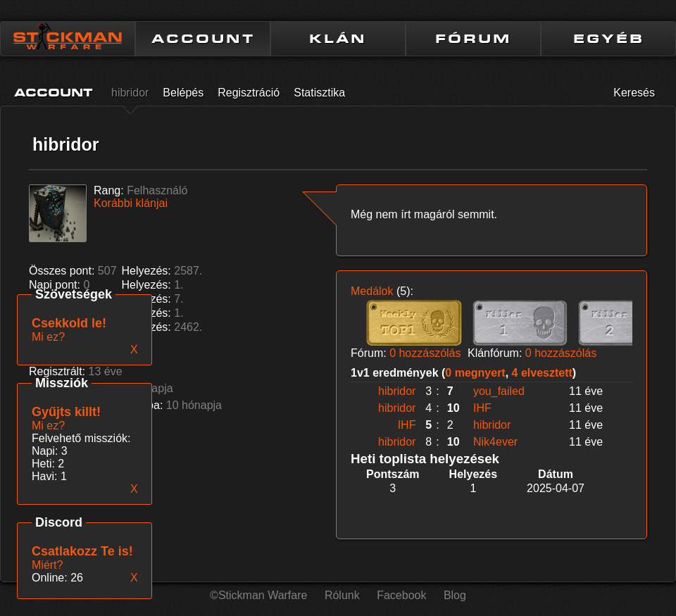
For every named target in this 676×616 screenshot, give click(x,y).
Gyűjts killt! (66, 412)
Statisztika (319, 93)
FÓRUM (473, 39)
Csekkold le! (69, 323)
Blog (455, 595)
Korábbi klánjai (131, 203)
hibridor (130, 93)
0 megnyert (475, 373)
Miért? (47, 565)
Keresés (634, 93)
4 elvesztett (542, 373)
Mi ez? (48, 426)
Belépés (183, 93)
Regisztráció (249, 93)
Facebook (401, 595)
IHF (482, 408)
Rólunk (342, 595)
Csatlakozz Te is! (82, 551)
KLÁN (338, 39)
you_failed (499, 391)
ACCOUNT (203, 39)
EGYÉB (609, 39)
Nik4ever (495, 442)
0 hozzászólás (425, 353)
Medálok (372, 291)
